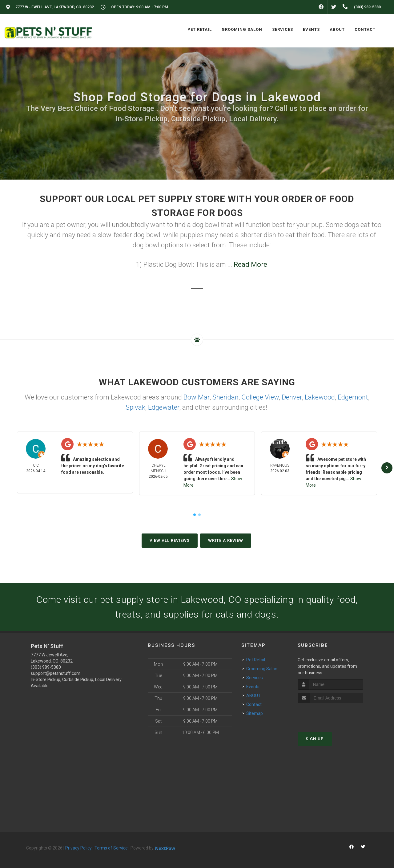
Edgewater (164, 407)
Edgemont (353, 397)
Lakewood (320, 397)
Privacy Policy (78, 848)
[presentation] (330, 715)
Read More (250, 264)
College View (260, 397)
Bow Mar (197, 397)
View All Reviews (170, 540)
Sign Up (315, 739)
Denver (292, 397)
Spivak (135, 407)
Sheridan (225, 397)
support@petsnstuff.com (56, 673)
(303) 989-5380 (46, 667)
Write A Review (226, 540)
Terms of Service (111, 848)
